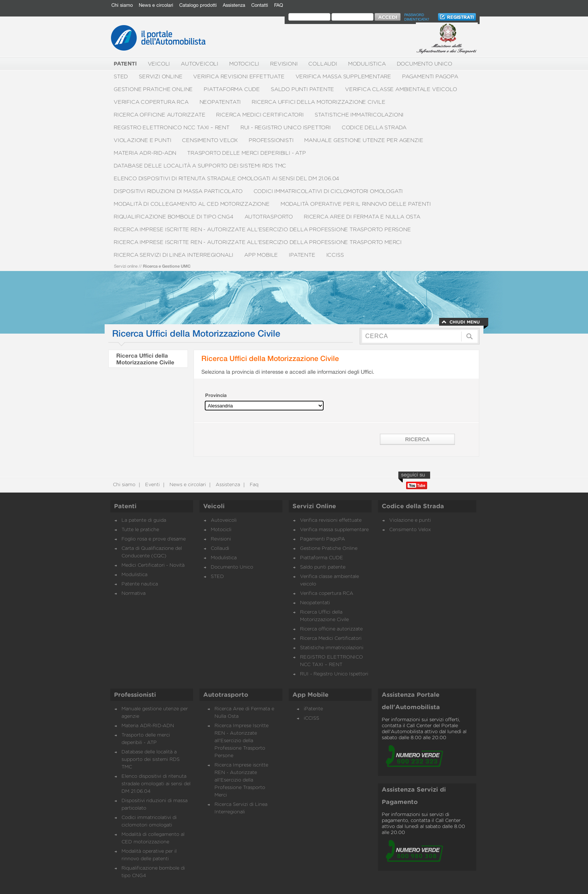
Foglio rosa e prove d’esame (154, 539)
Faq (253, 485)
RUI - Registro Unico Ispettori (286, 128)
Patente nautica (140, 584)
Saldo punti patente (302, 89)
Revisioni (284, 64)
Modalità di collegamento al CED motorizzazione (192, 204)
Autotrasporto (269, 217)
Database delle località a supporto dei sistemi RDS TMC (200, 166)
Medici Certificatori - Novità (153, 565)
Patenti (125, 506)
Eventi (152, 485)
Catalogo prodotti (198, 5)
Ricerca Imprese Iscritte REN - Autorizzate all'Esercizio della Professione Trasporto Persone (262, 230)
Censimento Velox (210, 140)
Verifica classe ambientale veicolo (401, 89)
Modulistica (367, 64)
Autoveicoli (199, 64)
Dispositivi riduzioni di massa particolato (178, 191)
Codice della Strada (374, 128)
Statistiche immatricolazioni (359, 115)
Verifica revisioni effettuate (239, 77)
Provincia (216, 395)
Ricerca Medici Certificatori (260, 115)
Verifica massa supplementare (343, 77)
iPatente (302, 255)
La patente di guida (144, 520)
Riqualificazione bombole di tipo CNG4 (174, 217)
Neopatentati (220, 102)
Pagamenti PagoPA (430, 77)
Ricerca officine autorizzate (159, 115)
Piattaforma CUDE (232, 89)
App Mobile (261, 255)
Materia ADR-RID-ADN (145, 153)
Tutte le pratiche (140, 530)
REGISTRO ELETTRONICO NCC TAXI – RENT (172, 128)
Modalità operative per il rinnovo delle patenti (356, 204)
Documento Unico (424, 64)
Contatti (260, 5)
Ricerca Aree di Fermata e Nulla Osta (362, 217)
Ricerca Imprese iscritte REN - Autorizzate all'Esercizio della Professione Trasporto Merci (258, 242)
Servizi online (126, 266)
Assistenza (234, 5)
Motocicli (244, 64)
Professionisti (271, 140)
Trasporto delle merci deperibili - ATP (246, 153)
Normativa (133, 594)
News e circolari (156, 5)
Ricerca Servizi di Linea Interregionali (173, 255)
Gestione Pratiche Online (153, 89)
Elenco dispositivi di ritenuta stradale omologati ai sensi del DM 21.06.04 (226, 179)
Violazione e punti (142, 140)
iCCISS (335, 255)
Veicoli (159, 64)
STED (121, 77)
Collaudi (322, 64)
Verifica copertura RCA (151, 102)
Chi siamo (122, 5)
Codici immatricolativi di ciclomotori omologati (328, 191)
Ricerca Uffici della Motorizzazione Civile (319, 102)
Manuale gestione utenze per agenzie (364, 140)
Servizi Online (160, 77)
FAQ (279, 5)
